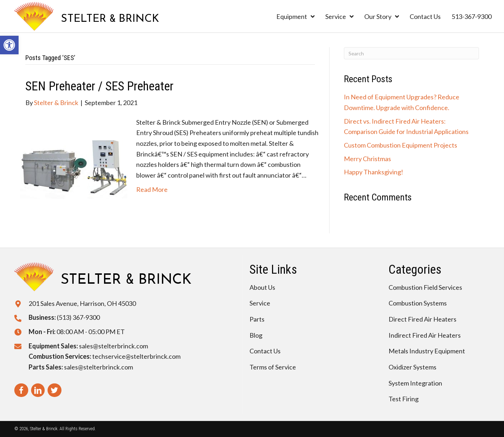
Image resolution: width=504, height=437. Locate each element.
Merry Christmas (367, 159)
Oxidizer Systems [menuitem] (412, 367)
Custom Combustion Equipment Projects (401, 145)
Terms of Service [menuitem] (273, 367)
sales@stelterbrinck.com (113, 346)
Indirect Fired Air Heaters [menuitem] (425, 335)
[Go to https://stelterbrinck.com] (87, 16)
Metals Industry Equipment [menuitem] (427, 351)
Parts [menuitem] (257, 319)
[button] (9, 45)
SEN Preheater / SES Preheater (99, 86)
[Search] (411, 53)
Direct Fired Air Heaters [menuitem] (423, 319)
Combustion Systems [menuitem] (418, 303)
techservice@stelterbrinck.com (136, 356)
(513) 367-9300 (78, 317)
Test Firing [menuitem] (404, 399)
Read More (152, 189)
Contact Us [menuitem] (265, 351)
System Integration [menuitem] (415, 383)
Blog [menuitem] (256, 335)
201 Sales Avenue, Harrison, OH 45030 (82, 303)
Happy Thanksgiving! (374, 172)
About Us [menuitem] (262, 287)
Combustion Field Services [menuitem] (425, 287)
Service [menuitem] (260, 303)
